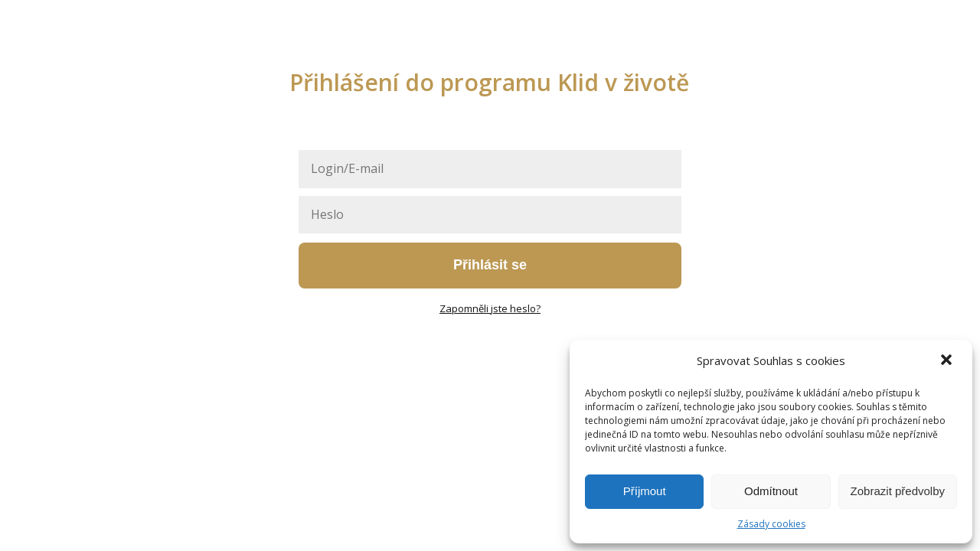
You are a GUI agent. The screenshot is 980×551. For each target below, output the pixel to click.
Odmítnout (771, 491)
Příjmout (645, 491)
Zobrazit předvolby (898, 491)
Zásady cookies (771, 524)
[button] (948, 361)
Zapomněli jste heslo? (490, 308)
